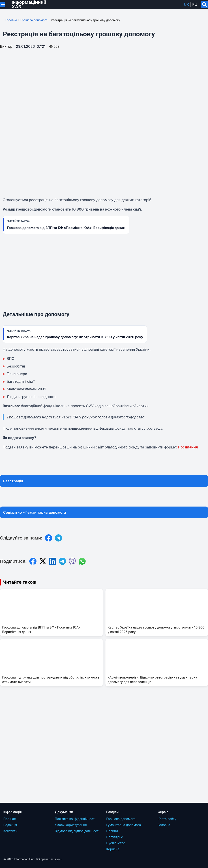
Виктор (6, 46)
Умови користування (71, 825)
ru (195, 4)
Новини (112, 831)
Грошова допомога (34, 20)
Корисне (113, 849)
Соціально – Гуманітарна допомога (35, 512)
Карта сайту (167, 819)
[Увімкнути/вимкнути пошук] (204, 4)
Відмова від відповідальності (77, 831)
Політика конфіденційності (75, 819)
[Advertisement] (104, 274)
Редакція (10, 825)
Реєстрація (13, 481)
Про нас (10, 819)
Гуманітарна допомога (124, 825)
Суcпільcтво (116, 843)
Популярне (115, 837)
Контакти (10, 831)
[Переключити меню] (3, 4)
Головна (11, 20)
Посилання (188, 447)
